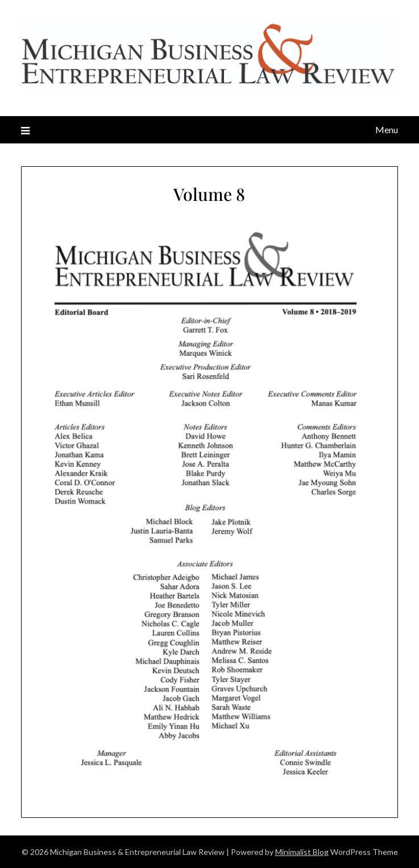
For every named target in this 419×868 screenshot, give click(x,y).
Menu (387, 129)
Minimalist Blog (302, 852)
